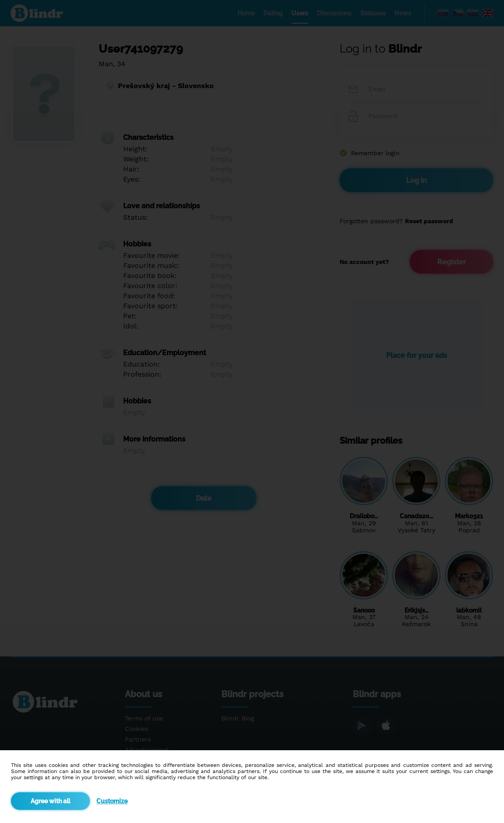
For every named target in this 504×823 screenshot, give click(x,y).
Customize (112, 801)
